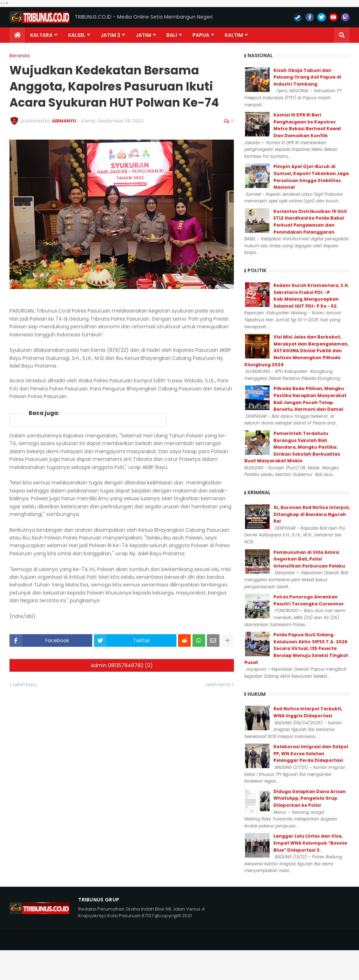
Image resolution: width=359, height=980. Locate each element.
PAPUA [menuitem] (201, 35)
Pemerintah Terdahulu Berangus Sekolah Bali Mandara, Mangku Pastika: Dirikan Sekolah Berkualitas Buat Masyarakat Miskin (292, 447)
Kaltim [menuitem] (234, 35)
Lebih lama (218, 684)
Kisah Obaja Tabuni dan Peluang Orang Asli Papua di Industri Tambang (307, 77)
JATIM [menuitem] (143, 35)
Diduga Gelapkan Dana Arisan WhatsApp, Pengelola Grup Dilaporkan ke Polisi (310, 798)
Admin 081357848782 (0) (122, 665)
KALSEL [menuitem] (77, 35)
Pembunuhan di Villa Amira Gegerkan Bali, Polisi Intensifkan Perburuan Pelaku (309, 559)
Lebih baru (25, 684)
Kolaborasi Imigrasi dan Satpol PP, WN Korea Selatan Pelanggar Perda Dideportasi (311, 753)
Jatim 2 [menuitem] (110, 35)
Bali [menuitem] (172, 35)
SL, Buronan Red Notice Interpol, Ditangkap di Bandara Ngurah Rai (311, 514)
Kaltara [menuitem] (41, 35)
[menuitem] (17, 35)
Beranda (19, 56)
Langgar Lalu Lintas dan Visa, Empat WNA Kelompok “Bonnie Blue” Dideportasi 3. (310, 843)
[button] (342, 35)
